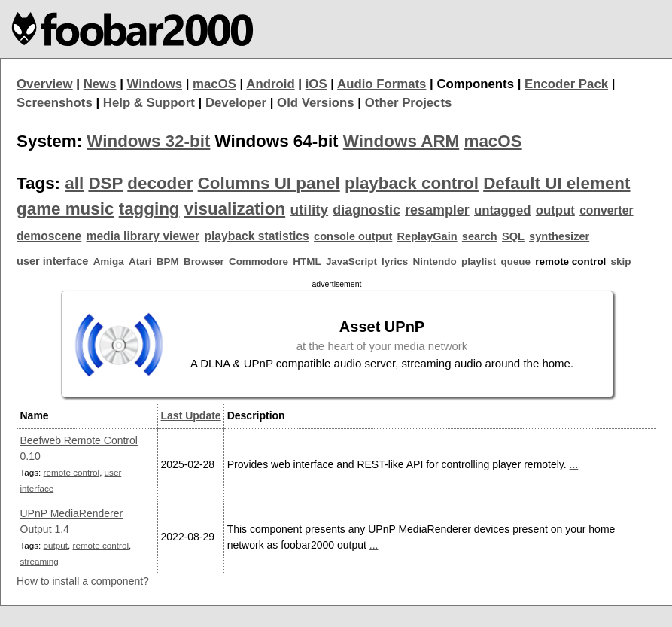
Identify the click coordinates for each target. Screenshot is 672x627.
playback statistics (256, 236)
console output (353, 236)
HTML (307, 262)
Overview (45, 84)
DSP (105, 183)
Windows (155, 84)
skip (621, 262)
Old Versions (316, 103)
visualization (235, 209)
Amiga (109, 262)
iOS (316, 84)
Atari (140, 262)
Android (270, 84)
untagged (503, 210)
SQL (513, 236)
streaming (40, 561)
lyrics (395, 262)
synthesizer (559, 236)
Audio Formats (382, 84)
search (480, 236)
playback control (412, 183)
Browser (204, 262)
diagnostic (366, 210)
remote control (72, 472)
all (74, 183)
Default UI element (556, 183)
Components (475, 84)
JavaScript (351, 262)
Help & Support (149, 103)
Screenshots (55, 103)
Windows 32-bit (148, 141)
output (555, 210)
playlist (479, 262)
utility (309, 210)
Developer (236, 103)
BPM (168, 262)
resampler (437, 210)
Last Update (191, 415)
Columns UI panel (269, 183)
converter (606, 210)
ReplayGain (427, 236)
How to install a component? (83, 581)
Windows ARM (401, 141)
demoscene (49, 236)
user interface (52, 261)
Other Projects (409, 103)
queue (515, 262)
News (100, 84)
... (574, 464)
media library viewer (143, 236)
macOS (214, 84)
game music (65, 209)
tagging (149, 209)
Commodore (258, 262)
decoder (160, 183)
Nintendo (434, 262)
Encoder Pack (566, 84)
